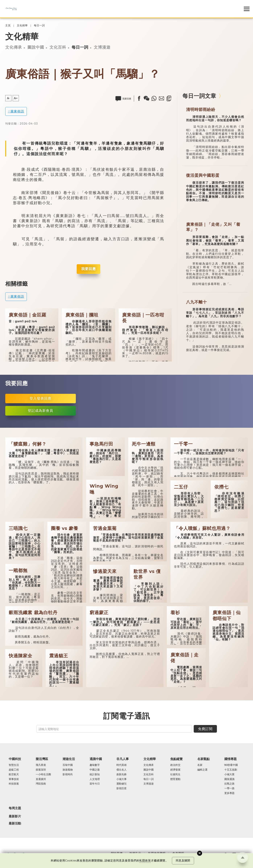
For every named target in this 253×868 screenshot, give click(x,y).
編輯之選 (202, 770)
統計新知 (95, 775)
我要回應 (89, 269)
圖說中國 (36, 47)
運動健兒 (122, 784)
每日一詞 (39, 25)
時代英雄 (122, 765)
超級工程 (14, 770)
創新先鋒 (122, 775)
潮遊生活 (69, 759)
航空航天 (14, 775)
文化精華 (22, 25)
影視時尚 (68, 775)
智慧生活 (14, 765)
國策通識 (229, 779)
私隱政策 (145, 861)
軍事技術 (14, 779)
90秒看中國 (231, 765)
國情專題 (231, 759)
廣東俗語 (17, 111)
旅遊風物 (68, 770)
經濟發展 (175, 770)
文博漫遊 (102, 47)
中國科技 (15, 759)
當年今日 (95, 784)
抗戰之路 (229, 784)
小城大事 (122, 779)
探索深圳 (41, 770)
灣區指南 (41, 784)
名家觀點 (203, 759)
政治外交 (175, 765)
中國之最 (95, 770)
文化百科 (58, 47)
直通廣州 (41, 779)
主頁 (8, 25)
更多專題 (229, 793)
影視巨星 (122, 789)
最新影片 (15, 816)
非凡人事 (123, 759)
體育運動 (175, 779)
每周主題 (15, 808)
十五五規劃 (231, 770)
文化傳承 (14, 47)
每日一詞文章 (199, 96)
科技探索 (14, 784)
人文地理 (95, 779)
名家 (200, 765)
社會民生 (175, 775)
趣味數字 (95, 765)
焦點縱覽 (176, 759)
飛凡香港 (41, 765)
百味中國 (68, 765)
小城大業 (229, 775)
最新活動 (15, 823)
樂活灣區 (42, 759)
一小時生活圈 (43, 775)
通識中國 (96, 759)
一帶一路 (229, 789)
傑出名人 (122, 770)
